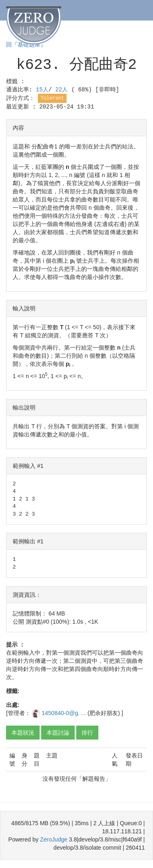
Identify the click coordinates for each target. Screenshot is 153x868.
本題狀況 (23, 733)
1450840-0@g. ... (64, 713)
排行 (87, 733)
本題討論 (58, 733)
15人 (42, 90)
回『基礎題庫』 (26, 45)
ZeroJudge (54, 839)
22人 (63, 90)
